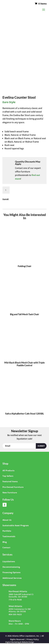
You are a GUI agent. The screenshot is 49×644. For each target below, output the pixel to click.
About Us (7, 520)
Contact (6, 547)
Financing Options (11, 572)
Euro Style (9, 102)
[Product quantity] (6, 190)
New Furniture (10, 492)
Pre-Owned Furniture (13, 487)
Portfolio (7, 531)
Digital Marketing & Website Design (20, 642)
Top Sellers (8, 476)
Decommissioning (11, 567)
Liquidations (9, 561)
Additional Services (12, 578)
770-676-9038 (15, 600)
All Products (8, 470)
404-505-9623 (15, 614)
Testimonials (9, 536)
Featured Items (10, 481)
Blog (5, 542)
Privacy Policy (33, 639)
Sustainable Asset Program (16, 525)
